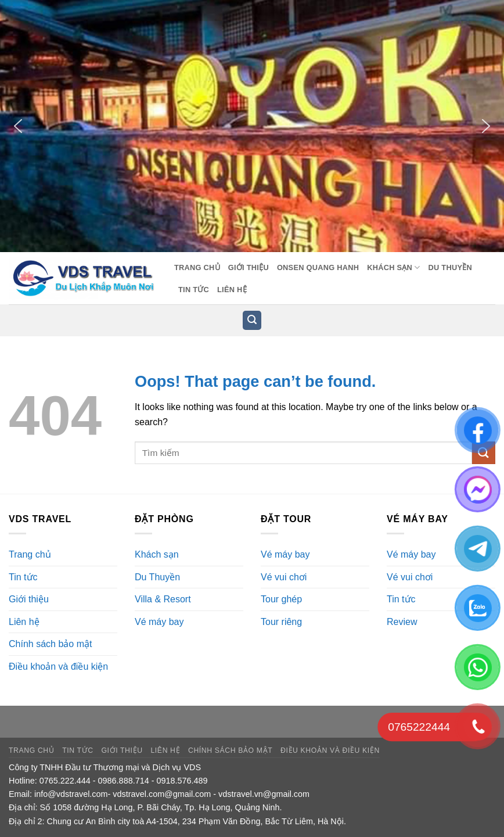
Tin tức (194, 290)
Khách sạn (393, 267)
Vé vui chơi (284, 577)
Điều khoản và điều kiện (58, 667)
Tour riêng (281, 622)
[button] (18, 126)
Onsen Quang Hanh (318, 267)
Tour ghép (281, 599)
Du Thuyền (450, 267)
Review (402, 622)
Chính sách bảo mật (50, 644)
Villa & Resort (163, 599)
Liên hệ (232, 290)
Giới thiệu (249, 267)
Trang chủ (197, 267)
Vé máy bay (159, 622)
